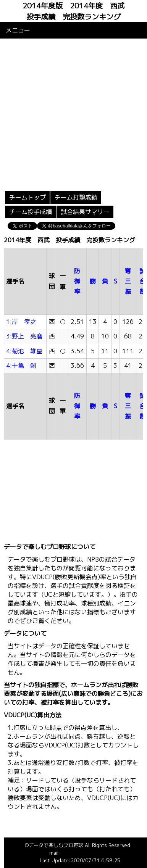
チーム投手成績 (31, 212)
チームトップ (27, 197)
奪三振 (128, 281)
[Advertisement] (72, 114)
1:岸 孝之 (21, 322)
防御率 (77, 281)
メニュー (18, 30)
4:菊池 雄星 (24, 351)
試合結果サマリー (85, 212)
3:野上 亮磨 (24, 336)
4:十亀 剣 (21, 366)
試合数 (142, 281)
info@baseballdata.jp (87, 853)
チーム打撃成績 (76, 197)
